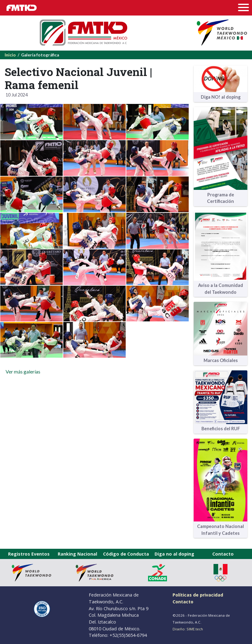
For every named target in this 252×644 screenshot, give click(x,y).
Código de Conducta (126, 554)
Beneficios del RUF (221, 429)
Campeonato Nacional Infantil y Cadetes (220, 530)
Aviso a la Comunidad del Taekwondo (220, 289)
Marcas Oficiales (221, 360)
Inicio (10, 55)
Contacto (223, 554)
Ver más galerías (22, 371)
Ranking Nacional (77, 554)
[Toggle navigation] (245, 8)
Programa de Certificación (220, 198)
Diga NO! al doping (221, 97)
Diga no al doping (174, 554)
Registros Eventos (29, 554)
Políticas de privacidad (198, 595)
